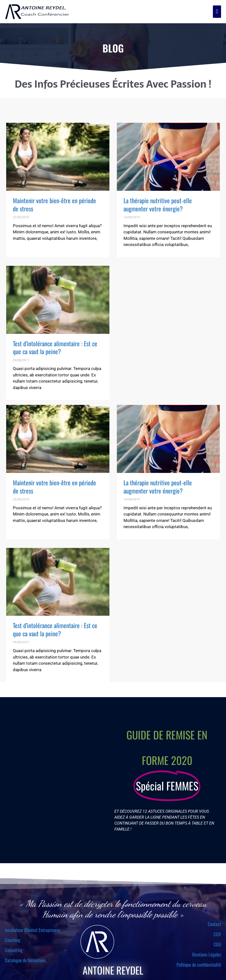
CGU (217, 944)
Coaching (13, 940)
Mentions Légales (207, 954)
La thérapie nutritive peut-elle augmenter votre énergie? (158, 204)
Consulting (14, 950)
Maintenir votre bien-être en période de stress (54, 204)
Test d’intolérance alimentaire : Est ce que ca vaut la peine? (55, 347)
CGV (217, 934)
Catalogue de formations (25, 960)
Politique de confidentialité (199, 964)
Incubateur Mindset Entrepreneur (33, 930)
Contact (214, 924)
